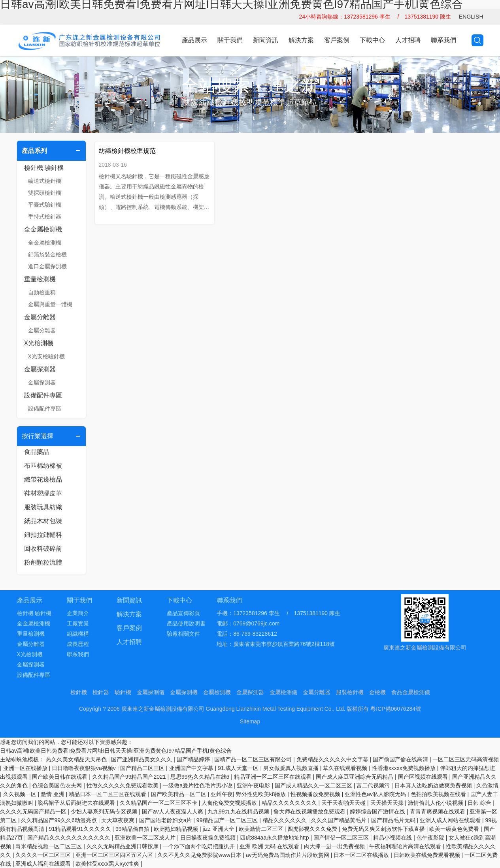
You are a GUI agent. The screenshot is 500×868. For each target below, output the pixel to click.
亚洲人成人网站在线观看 (451, 820)
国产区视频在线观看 (424, 777)
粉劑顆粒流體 (43, 562)
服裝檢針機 (350, 692)
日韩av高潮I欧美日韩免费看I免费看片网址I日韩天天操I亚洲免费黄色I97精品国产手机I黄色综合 (116, 751)
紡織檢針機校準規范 (127, 151)
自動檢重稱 (42, 292)
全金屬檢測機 (43, 229)
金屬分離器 (40, 317)
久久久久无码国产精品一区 (34, 812)
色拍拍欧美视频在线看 (439, 794)
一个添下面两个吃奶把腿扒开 (200, 846)
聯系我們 (443, 40)
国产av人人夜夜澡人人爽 (173, 812)
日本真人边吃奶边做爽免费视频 (434, 785)
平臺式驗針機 (45, 205)
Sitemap (250, 721)
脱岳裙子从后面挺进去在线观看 (77, 803)
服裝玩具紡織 (43, 507)
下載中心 (372, 40)
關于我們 (230, 40)
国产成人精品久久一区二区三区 (314, 785)
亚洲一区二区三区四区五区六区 (115, 855)
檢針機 (79, 692)
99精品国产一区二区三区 (228, 820)
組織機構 (78, 634)
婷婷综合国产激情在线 (378, 812)
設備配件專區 (43, 395)
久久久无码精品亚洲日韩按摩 (123, 846)
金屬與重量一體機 (50, 304)
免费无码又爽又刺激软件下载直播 (384, 829)
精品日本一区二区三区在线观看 (108, 794)
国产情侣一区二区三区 (342, 838)
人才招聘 (408, 40)
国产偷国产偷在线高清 (401, 759)
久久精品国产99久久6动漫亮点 (59, 820)
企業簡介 (78, 613)
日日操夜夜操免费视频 (209, 838)
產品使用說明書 (186, 623)
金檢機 (377, 692)
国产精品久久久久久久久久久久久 (70, 838)
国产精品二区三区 (143, 768)
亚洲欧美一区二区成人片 (146, 838)
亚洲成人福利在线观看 (44, 864)
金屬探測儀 (151, 692)
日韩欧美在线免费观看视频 (428, 855)
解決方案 (301, 40)
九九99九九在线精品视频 (239, 812)
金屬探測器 (40, 369)
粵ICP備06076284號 (396, 709)
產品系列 (34, 151)
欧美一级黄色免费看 (455, 829)
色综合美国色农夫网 (58, 785)
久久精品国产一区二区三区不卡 (159, 803)
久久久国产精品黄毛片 (340, 820)
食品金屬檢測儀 (411, 692)
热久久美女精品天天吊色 (77, 759)
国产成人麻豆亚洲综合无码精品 (355, 777)
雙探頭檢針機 (45, 193)
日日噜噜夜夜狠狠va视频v (85, 768)
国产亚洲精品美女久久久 (142, 759)
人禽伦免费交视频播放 (230, 803)
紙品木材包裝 (43, 521)
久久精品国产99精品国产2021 (130, 777)
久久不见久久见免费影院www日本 (200, 855)
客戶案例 (337, 40)
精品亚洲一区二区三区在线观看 (274, 777)
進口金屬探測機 (47, 266)
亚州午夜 (222, 794)
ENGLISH (471, 17)
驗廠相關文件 (183, 634)
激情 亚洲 (53, 794)
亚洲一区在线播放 (26, 768)
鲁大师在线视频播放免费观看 (310, 812)
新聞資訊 (266, 40)
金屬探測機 (184, 692)
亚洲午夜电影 (254, 785)
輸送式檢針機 (45, 181)
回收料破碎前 (43, 549)
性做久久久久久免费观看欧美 (123, 785)
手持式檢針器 (45, 217)
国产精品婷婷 (194, 759)
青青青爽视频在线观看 (438, 812)
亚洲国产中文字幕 (192, 768)
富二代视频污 (374, 785)
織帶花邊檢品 (43, 479)
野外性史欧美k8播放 (262, 794)
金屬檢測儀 (283, 692)
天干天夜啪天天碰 (344, 803)
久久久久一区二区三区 (44, 855)
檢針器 (101, 692)
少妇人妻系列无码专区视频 (105, 812)
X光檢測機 (39, 343)
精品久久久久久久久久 (290, 803)
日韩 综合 (480, 803)
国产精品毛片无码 (394, 820)
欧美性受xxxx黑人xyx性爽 (108, 864)
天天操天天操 (388, 803)
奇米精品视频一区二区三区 (49, 846)
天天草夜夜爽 (119, 820)
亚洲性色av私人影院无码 (376, 794)
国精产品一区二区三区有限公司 (254, 759)
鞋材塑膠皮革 (43, 493)
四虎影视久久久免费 (313, 829)
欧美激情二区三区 (262, 829)
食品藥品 (37, 452)
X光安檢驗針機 (46, 356)
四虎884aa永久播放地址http (275, 838)
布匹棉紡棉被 (43, 466)
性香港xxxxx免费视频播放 (405, 768)
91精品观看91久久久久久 (80, 829)
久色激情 (487, 785)
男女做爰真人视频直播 (292, 768)
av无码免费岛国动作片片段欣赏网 (288, 855)
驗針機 (123, 692)
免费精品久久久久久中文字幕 (333, 759)
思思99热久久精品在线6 (201, 777)
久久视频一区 (21, 794)
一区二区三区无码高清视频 (466, 759)
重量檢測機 (40, 279)
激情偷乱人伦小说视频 (436, 803)
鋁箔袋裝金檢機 (47, 254)
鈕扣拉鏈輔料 (43, 535)
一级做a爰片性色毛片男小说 (198, 785)
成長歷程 (78, 644)
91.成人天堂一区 (239, 768)
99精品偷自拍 (133, 829)
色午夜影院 (431, 838)
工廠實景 (78, 623)
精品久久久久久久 (285, 820)
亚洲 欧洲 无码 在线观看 (270, 846)
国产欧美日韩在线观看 (60, 777)
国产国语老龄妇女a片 (166, 820)
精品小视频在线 (393, 838)
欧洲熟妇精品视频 (177, 829)
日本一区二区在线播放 (362, 855)
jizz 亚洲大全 (219, 829)
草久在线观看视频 (346, 768)
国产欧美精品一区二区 (179, 794)
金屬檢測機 (217, 692)
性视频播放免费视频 (316, 794)
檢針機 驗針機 (44, 168)
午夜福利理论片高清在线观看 (406, 846)
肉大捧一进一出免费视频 (335, 846)
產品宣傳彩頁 (183, 613)
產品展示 (194, 40)
